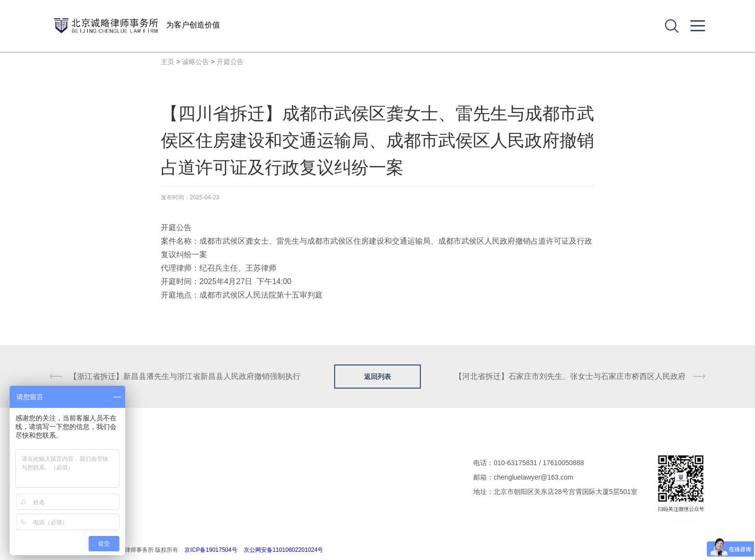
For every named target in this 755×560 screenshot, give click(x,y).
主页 (168, 62)
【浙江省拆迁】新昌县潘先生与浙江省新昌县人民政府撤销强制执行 (185, 376)
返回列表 (377, 377)
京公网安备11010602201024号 (283, 550)
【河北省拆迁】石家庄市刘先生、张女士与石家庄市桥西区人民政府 (570, 376)
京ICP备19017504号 (211, 550)
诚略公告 (195, 62)
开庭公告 (230, 62)
